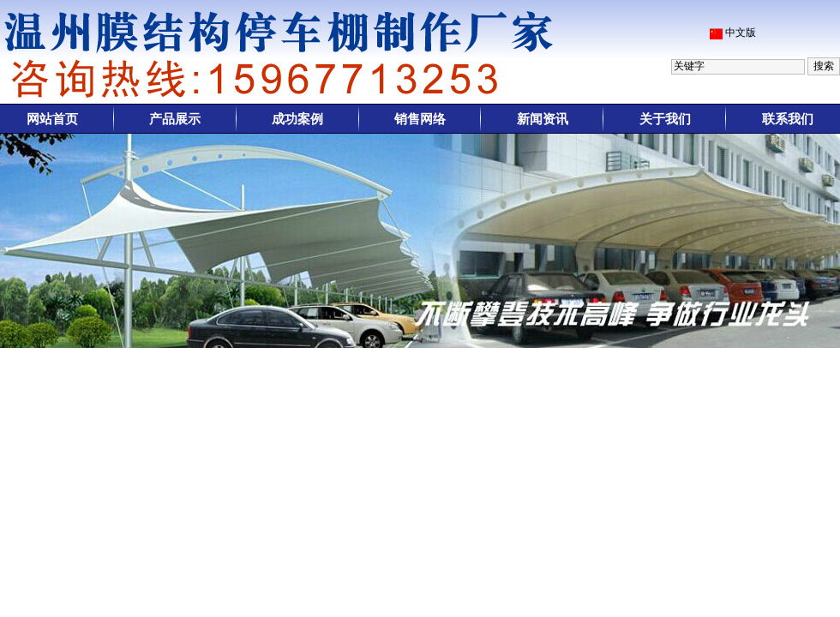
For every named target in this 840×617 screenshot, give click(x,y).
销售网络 (420, 119)
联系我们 (788, 119)
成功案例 (297, 119)
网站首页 (52, 119)
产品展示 (175, 119)
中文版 (741, 33)
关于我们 (665, 119)
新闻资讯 (543, 119)
